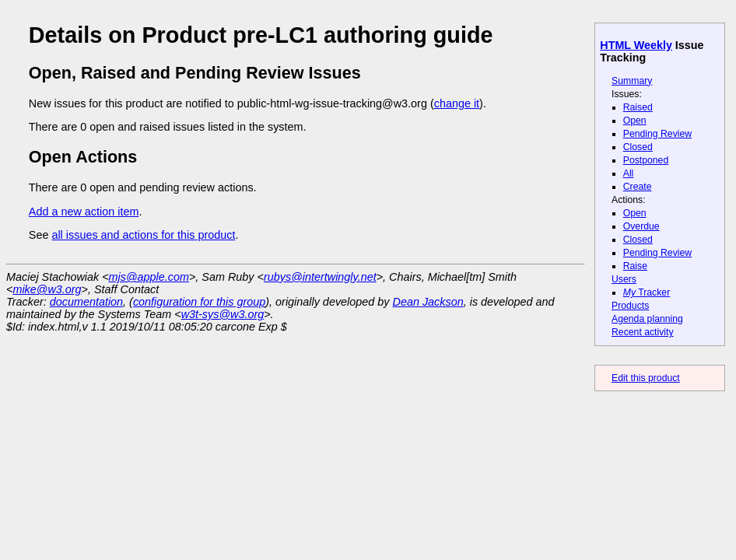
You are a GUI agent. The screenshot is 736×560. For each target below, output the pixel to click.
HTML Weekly (636, 45)
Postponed (646, 160)
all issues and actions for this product (143, 235)
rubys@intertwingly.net (320, 277)
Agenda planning (647, 319)
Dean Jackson (428, 302)
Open (635, 121)
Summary (632, 81)
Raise (635, 266)
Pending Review (657, 134)
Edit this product (646, 378)
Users (624, 279)
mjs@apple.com (149, 277)
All (629, 173)
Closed (638, 147)
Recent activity (643, 332)
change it (457, 103)
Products (630, 306)
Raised (638, 107)
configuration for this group (199, 302)
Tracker (647, 292)
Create (638, 187)
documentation (86, 302)
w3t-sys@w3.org (223, 314)
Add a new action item (84, 212)
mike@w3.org (47, 289)
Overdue (641, 226)
